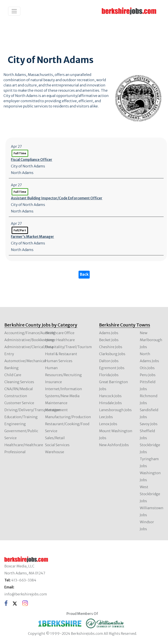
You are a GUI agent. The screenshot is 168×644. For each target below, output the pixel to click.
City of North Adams (28, 166)
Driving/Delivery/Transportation (32, 410)
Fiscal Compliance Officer (32, 160)
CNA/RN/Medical (19, 389)
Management (56, 410)
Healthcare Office (60, 333)
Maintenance (56, 403)
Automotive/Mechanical (25, 361)
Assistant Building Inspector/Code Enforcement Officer (57, 198)
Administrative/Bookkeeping (29, 340)
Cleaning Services (19, 382)
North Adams (22, 173)
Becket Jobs (109, 340)
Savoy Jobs (149, 424)
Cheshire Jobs (111, 347)
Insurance (53, 382)
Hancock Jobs (110, 396)
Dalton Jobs (109, 361)
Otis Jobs (147, 368)
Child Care (13, 375)
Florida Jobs (109, 375)
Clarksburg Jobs (112, 354)
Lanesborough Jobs (115, 410)
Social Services (57, 445)
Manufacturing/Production (68, 417)
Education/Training (21, 417)
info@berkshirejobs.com (26, 594)
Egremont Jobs (112, 368)
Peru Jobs (148, 375)
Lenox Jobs (108, 424)
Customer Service (19, 403)
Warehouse (55, 452)
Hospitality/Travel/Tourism (68, 347)
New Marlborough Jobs (151, 340)
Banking (11, 368)
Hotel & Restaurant (61, 354)
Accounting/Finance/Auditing (30, 333)
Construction (16, 396)
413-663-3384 (24, 580)
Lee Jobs (106, 417)
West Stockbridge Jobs (150, 494)
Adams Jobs (109, 333)
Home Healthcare (60, 340)
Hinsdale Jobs (110, 403)
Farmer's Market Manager (32, 237)
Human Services (59, 361)
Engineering (15, 424)
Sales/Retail (55, 438)
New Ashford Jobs (114, 445)
